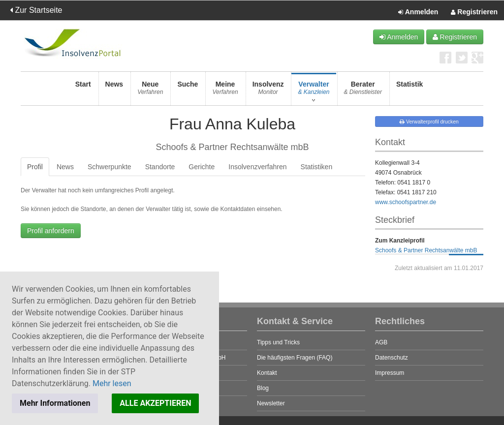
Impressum (390, 373)
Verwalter (314, 91)
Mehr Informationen (55, 403)
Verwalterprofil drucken (429, 121)
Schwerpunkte (110, 167)
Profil (35, 167)
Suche (188, 91)
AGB (381, 342)
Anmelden (418, 12)
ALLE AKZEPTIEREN (155, 403)
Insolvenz (268, 91)
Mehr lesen (112, 383)
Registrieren (474, 12)
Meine (225, 91)
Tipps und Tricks (278, 342)
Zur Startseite (36, 10)
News (114, 91)
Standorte (160, 167)
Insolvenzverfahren (257, 167)
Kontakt (267, 373)
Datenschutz (392, 358)
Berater (363, 91)
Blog (263, 388)
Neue (150, 91)
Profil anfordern (51, 231)
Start (83, 91)
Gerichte (202, 167)
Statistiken (317, 167)
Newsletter (271, 403)
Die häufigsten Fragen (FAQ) (295, 358)
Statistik (409, 91)
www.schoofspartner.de (406, 202)
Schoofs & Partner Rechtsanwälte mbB (426, 250)
